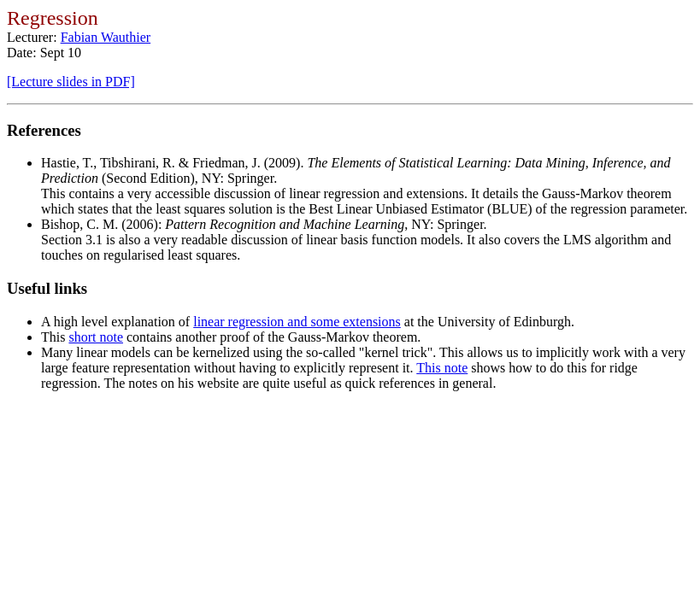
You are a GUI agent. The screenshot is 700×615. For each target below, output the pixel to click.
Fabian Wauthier (106, 37)
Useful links (47, 288)
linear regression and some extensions (297, 322)
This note (442, 368)
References (44, 130)
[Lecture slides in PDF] (71, 82)
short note (96, 337)
